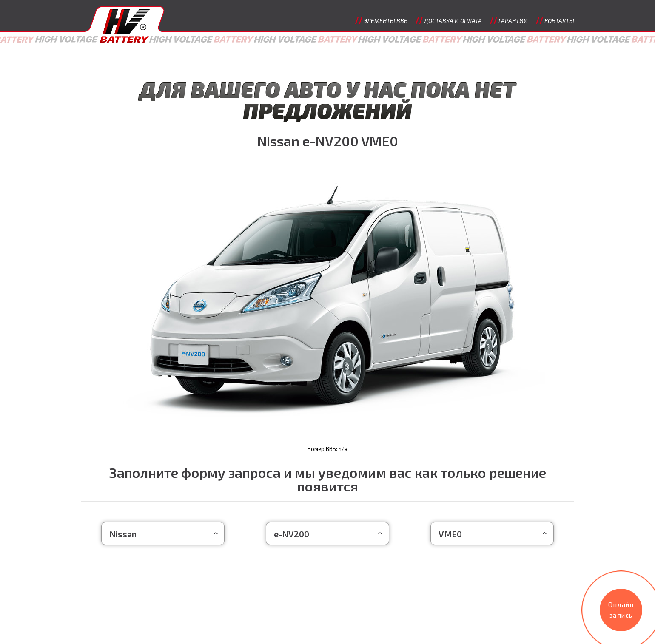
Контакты (559, 21)
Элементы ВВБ (386, 21)
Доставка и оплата (453, 21)
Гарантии (513, 21)
